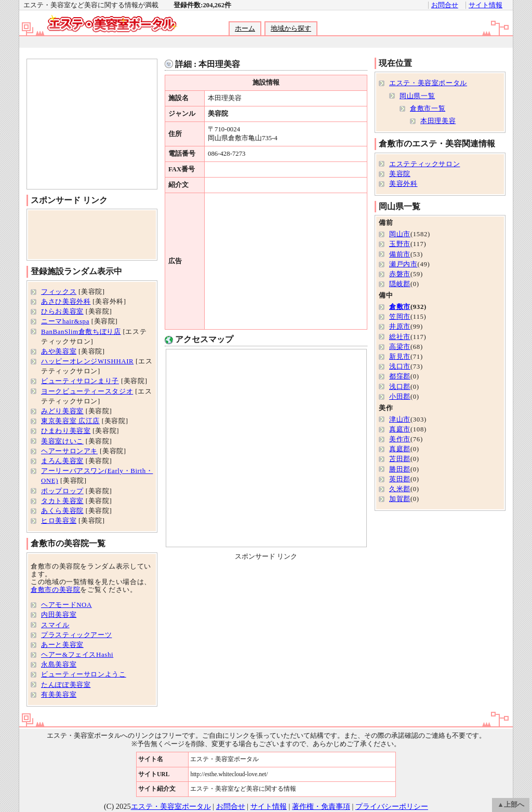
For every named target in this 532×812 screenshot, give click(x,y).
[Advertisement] (265, 42)
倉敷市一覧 (428, 109)
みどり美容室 (62, 411)
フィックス (59, 292)
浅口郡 (400, 387)
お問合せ (445, 5)
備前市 (400, 254)
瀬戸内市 (403, 264)
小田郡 (400, 397)
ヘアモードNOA (66, 605)
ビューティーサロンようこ (84, 674)
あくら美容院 (62, 511)
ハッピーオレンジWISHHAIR (87, 361)
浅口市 (400, 367)
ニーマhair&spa (65, 321)
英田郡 (400, 479)
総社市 (400, 337)
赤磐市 (400, 274)
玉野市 (400, 244)
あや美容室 (59, 351)
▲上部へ (511, 805)
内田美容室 (59, 615)
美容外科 (403, 184)
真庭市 (400, 429)
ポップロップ (62, 491)
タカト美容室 (62, 501)
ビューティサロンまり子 (80, 381)
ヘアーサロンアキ (69, 451)
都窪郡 (400, 376)
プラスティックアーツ (76, 635)
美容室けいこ (62, 441)
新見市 (400, 357)
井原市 (400, 327)
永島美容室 (59, 665)
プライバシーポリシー (392, 806)
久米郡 (400, 489)
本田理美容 (438, 121)
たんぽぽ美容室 (66, 685)
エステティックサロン (424, 164)
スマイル (55, 625)
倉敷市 (400, 307)
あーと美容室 (62, 645)
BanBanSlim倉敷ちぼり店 (81, 332)
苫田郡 (400, 459)
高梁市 (400, 347)
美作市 (400, 439)
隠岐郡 (400, 284)
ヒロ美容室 (59, 521)
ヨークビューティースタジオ (87, 391)
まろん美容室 (62, 461)
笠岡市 (400, 317)
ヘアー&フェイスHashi (77, 655)
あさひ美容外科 (66, 302)
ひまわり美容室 (66, 431)
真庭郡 (400, 449)
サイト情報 (486, 5)
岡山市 (400, 234)
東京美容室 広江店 (70, 421)
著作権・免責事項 (321, 806)
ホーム (245, 29)
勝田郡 (400, 469)
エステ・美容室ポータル (428, 83)
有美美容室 (59, 695)
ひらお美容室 (62, 312)
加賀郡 (400, 499)
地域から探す (291, 29)
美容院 (400, 174)
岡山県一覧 (417, 96)
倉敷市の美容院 (55, 590)
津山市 (400, 419)
